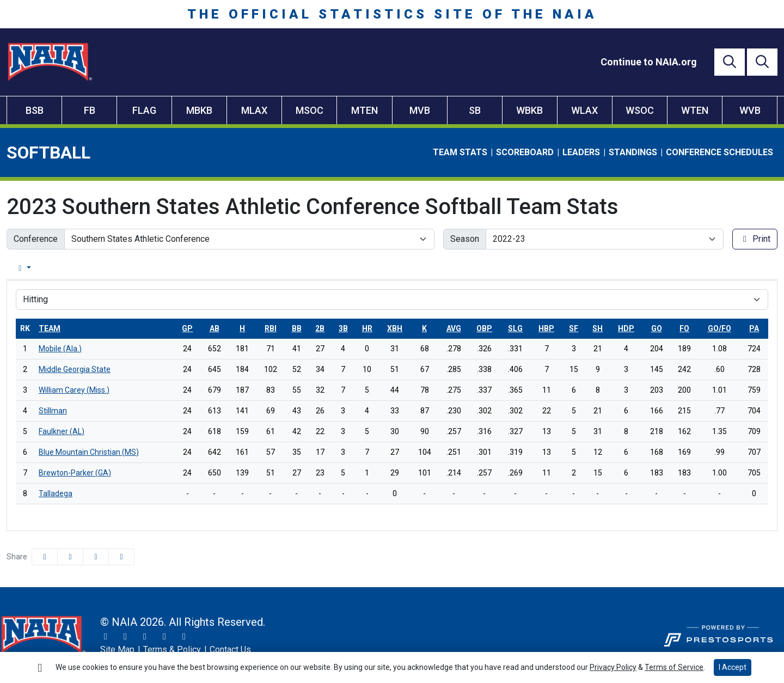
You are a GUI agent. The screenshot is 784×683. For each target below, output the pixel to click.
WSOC (640, 110)
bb (297, 328)
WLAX (584, 110)
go (657, 328)
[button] (121, 557)
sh (598, 328)
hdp (626, 328)
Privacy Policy (613, 667)
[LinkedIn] (184, 637)
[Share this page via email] (96, 557)
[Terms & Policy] (172, 650)
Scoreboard (525, 152)
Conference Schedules (719, 152)
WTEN (695, 110)
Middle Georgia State (75, 369)
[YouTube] (164, 637)
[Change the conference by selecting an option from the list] (249, 239)
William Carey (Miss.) (74, 390)
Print (755, 239)
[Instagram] (125, 637)
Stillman (53, 411)
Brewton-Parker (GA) (75, 473)
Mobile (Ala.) (60, 349)
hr (367, 328)
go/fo (719, 328)
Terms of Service (674, 667)
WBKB (529, 110)
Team (50, 328)
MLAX (254, 110)
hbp (546, 328)
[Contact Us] (230, 650)
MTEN (365, 110)
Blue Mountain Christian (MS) (89, 452)
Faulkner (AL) (62, 431)
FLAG (144, 110)
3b (343, 328)
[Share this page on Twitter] (70, 557)
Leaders (581, 152)
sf (574, 328)
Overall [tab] (27, 268)
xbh (395, 328)
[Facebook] (145, 637)
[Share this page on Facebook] (45, 557)
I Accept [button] (733, 667)
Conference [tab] (87, 268)
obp (484, 328)
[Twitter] (106, 637)
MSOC (310, 110)
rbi (271, 328)
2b (320, 328)
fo (684, 328)
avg (454, 328)
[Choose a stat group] (392, 300)
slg (515, 328)
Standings (633, 152)
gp (187, 328)
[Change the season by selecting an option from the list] (605, 239)
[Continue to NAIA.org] (649, 62)
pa (754, 328)
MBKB (199, 110)
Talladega (56, 493)
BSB (35, 110)
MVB (420, 110)
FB (90, 110)
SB (475, 110)
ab (215, 328)
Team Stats (460, 152)
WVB (750, 110)
